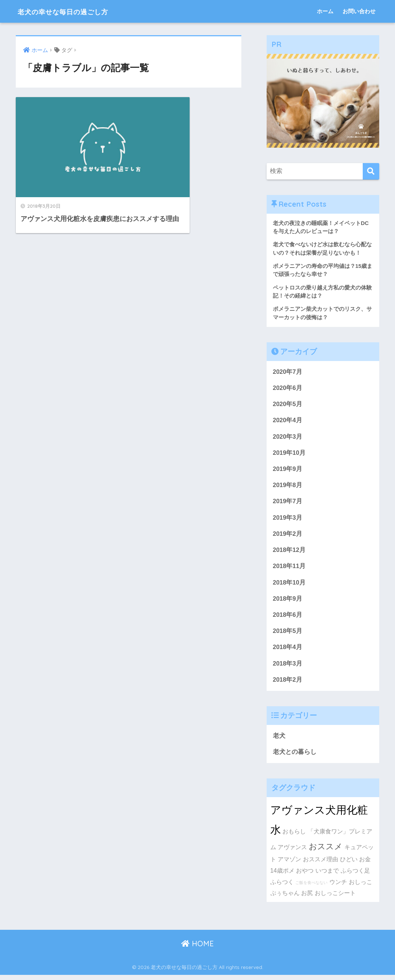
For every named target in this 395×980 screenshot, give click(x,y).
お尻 (307, 898)
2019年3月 (288, 520)
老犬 (279, 740)
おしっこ (361, 887)
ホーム (325, 11)
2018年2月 (288, 684)
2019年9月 (288, 471)
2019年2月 (288, 537)
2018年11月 (289, 569)
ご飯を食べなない (311, 888)
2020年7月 (288, 373)
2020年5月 (288, 406)
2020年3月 (288, 439)
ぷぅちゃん (285, 898)
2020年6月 (288, 389)
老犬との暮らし (295, 757)
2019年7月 (288, 504)
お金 (365, 864)
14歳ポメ (282, 876)
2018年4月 (288, 651)
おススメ (326, 852)
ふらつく (282, 887)
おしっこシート (335, 898)
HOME (197, 949)
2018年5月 (288, 635)
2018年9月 (288, 602)
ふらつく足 (355, 876)
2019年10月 (289, 455)
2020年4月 (288, 422)
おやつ (305, 876)
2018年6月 (288, 618)
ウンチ (338, 887)
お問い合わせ (359, 11)
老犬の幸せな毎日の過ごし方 (76, 11)
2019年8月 (288, 488)
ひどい (349, 864)
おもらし (294, 836)
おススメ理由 (321, 864)
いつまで (327, 876)
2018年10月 (289, 586)
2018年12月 (289, 553)
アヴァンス (292, 852)
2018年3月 (288, 668)
